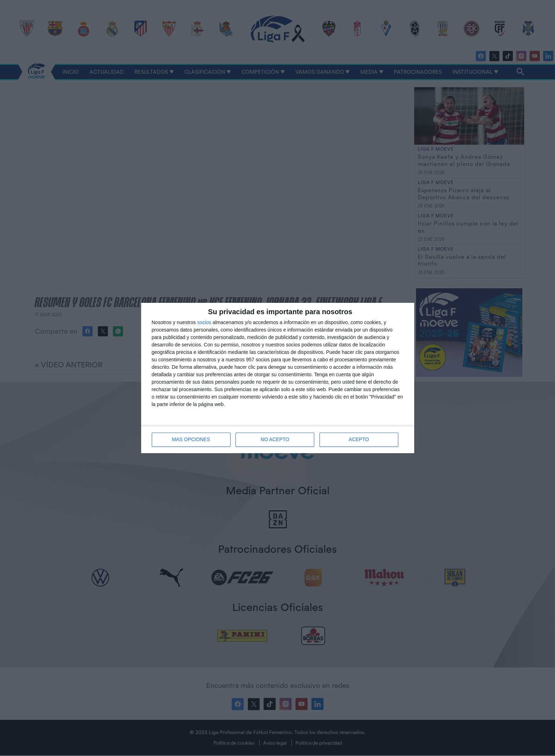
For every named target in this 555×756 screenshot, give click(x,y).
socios (204, 322)
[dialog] (278, 378)
